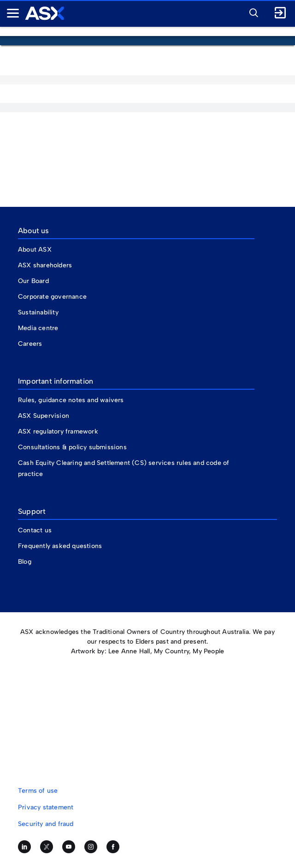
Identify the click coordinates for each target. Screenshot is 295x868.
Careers (30, 344)
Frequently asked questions (60, 546)
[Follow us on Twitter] (47, 847)
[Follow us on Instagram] (91, 847)
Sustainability (38, 312)
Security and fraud (46, 824)
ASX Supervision (44, 416)
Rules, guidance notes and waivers (71, 400)
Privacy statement (46, 807)
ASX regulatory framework (58, 431)
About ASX (35, 250)
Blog (25, 562)
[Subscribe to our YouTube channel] (69, 847)
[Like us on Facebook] (113, 847)
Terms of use (38, 791)
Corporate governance (52, 297)
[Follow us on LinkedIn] (24, 847)
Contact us (35, 530)
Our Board (33, 281)
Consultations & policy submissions (72, 447)
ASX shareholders (46, 265)
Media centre (38, 328)
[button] (251, 12)
